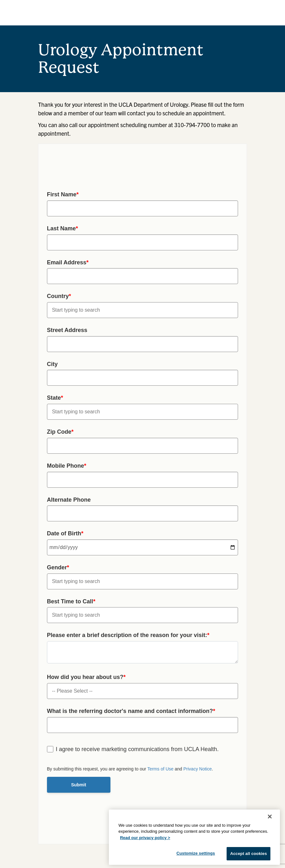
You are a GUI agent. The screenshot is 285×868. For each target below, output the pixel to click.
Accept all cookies (249, 854)
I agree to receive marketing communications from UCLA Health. (137, 749)
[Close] (270, 817)
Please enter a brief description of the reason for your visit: (128, 635)
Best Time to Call (71, 601)
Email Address (68, 262)
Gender (58, 567)
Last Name (63, 228)
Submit (79, 785)
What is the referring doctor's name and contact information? (131, 711)
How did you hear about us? (86, 677)
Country (59, 296)
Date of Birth (65, 533)
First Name (63, 194)
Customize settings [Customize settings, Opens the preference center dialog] (196, 853)
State (55, 398)
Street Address (67, 330)
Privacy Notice (198, 769)
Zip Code (60, 432)
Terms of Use (160, 769)
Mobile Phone (67, 466)
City (52, 364)
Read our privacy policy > (145, 838)
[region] (194, 837)
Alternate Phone (69, 500)
